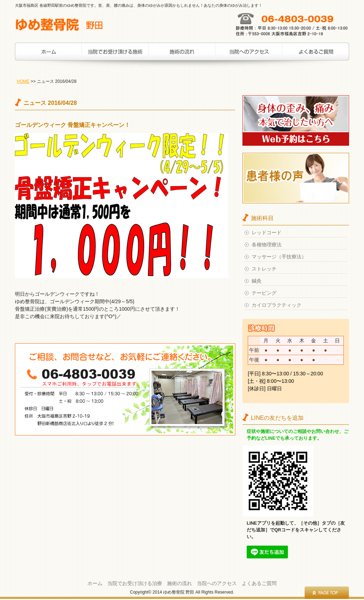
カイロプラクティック (277, 305)
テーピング (264, 293)
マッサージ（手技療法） (279, 257)
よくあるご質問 (259, 583)
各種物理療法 (267, 245)
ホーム (48, 55)
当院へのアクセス (249, 55)
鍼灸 (257, 281)
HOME (23, 81)
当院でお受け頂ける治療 (115, 55)
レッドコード (267, 232)
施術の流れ (182, 55)
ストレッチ (264, 269)
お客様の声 (316, 55)
